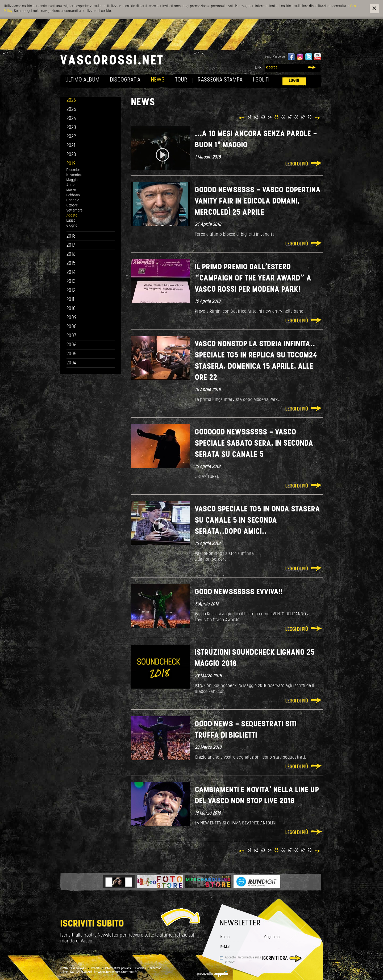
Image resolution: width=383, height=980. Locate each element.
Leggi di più (297, 164)
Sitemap (156, 969)
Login (294, 81)
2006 (72, 345)
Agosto (72, 216)
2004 (72, 363)
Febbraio (73, 195)
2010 (71, 309)
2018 (71, 236)
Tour (181, 80)
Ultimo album (83, 80)
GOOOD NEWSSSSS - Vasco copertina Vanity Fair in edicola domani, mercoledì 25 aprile (258, 202)
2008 (72, 327)
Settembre (75, 211)
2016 (71, 255)
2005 (72, 354)
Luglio (71, 221)
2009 (72, 318)
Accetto (243, 960)
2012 (71, 291)
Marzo (71, 190)
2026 (71, 101)
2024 (71, 119)
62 (256, 117)
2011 (70, 300)
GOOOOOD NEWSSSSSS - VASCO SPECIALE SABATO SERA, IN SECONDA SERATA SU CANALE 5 (254, 444)
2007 (71, 336)
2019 (71, 164)
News (158, 80)
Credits (96, 969)
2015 (71, 264)
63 (263, 117)
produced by (213, 974)
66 (283, 117)
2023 (71, 128)
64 (270, 117)
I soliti (261, 80)
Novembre (74, 175)
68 (296, 117)
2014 (71, 273)
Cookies (141, 969)
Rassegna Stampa (220, 80)
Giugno (72, 226)
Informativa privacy (118, 969)
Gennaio (73, 200)
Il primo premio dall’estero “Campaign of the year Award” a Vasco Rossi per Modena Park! (253, 278)
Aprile (71, 185)
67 (290, 117)
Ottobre (72, 206)
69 (303, 117)
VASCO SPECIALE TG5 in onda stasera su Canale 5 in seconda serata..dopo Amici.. (258, 521)
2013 (71, 282)
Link (259, 68)
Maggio (72, 180)
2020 (71, 155)
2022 (71, 137)
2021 (71, 146)
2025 (71, 110)
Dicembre (74, 170)
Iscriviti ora (275, 959)
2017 (71, 245)
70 (310, 117)
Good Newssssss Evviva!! (239, 592)
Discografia (125, 80)
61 (250, 117)
